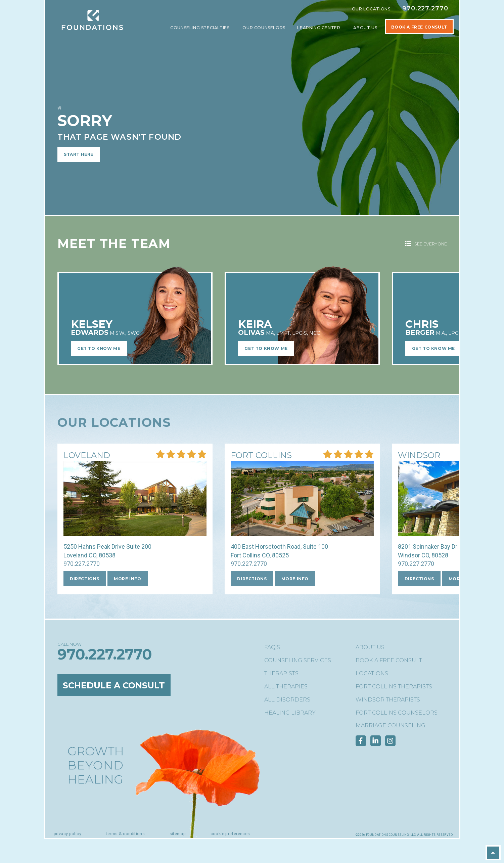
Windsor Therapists (388, 700)
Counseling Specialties (200, 28)
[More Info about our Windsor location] (419, 456)
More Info (127, 579)
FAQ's (272, 647)
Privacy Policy (67, 834)
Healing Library (290, 713)
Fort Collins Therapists (394, 687)
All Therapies (286, 687)
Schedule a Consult (118, 686)
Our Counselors (264, 28)
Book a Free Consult (389, 660)
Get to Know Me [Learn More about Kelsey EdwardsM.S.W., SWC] (99, 348)
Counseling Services (298, 660)
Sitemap (178, 834)
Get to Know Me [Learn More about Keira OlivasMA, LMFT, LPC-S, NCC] (266, 348)
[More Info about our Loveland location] (87, 456)
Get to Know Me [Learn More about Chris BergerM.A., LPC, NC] (433, 348)
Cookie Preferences (230, 834)
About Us (366, 28)
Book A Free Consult (419, 27)
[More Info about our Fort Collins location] (261, 456)
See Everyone (426, 244)
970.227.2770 (425, 8)
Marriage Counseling (391, 725)
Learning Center (319, 28)
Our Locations (371, 9)
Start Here (79, 154)
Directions (85, 579)
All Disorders (287, 700)
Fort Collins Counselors (397, 713)
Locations (372, 673)
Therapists (281, 673)
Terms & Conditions (125, 834)
